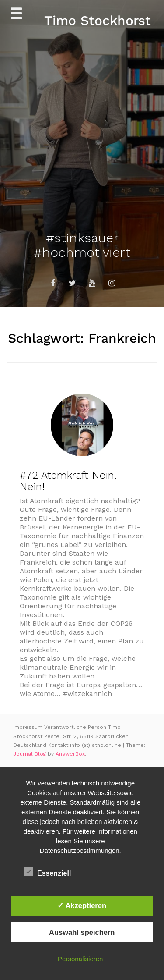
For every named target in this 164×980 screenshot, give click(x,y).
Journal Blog (30, 754)
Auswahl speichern (82, 932)
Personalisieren (80, 959)
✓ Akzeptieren (82, 905)
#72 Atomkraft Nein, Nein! (68, 481)
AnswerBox (70, 754)
